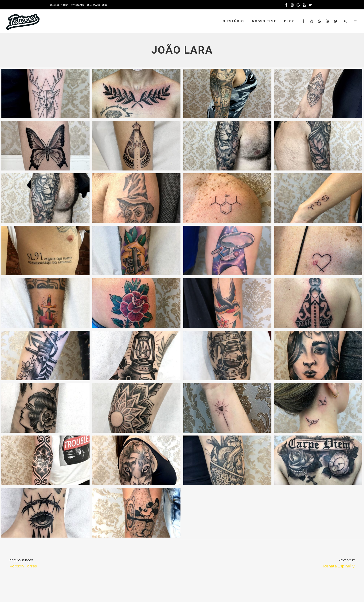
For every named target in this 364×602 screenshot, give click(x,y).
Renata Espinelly (273, 563)
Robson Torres (91, 563)
